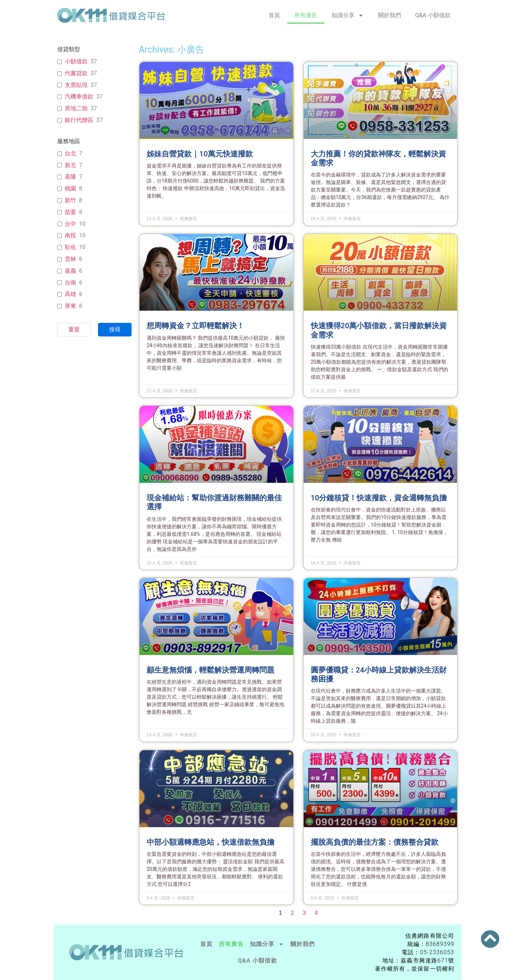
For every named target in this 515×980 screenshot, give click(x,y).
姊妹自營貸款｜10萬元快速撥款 (200, 154)
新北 (70, 165)
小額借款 (76, 61)
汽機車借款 (79, 96)
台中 (70, 224)
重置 (74, 329)
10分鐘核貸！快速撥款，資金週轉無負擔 (379, 498)
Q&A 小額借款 (433, 15)
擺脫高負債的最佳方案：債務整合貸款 (375, 842)
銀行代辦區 (79, 120)
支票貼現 (76, 85)
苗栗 (70, 212)
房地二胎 (76, 108)
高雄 (70, 294)
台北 (70, 153)
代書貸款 (76, 73)
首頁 (274, 15)
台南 (70, 283)
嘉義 (70, 271)
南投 (70, 235)
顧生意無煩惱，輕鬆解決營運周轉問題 (210, 670)
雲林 (70, 259)
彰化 (70, 247)
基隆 (70, 177)
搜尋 (115, 329)
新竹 (70, 200)
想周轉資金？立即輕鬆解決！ (195, 326)
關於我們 (389, 15)
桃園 (70, 188)
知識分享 (348, 15)
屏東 (70, 306)
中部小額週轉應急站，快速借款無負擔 (210, 842)
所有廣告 (306, 15)
